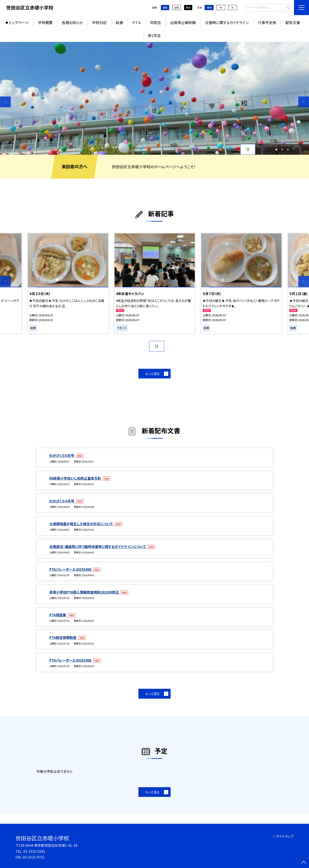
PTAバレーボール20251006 (71, 569)
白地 (177, 8)
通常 (165, 8)
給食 (120, 22)
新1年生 (154, 35)
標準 (209, 8)
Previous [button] (5, 102)
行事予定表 (267, 22)
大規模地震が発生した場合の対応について (82, 524)
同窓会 (155, 22)
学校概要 (45, 22)
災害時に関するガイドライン (227, 22)
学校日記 (99, 22)
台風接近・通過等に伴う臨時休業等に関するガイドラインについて (98, 547)
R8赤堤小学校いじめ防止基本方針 (76, 478)
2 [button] (282, 149)
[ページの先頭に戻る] (304, 863)
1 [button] (276, 149)
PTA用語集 (58, 615)
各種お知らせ (72, 22)
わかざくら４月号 (62, 501)
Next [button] (304, 102)
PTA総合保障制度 (63, 637)
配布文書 (293, 22)
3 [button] (288, 149)
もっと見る (152, 374)
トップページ (19, 22)
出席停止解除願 (183, 22)
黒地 (188, 8)
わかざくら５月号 (62, 455)
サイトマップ (285, 836)
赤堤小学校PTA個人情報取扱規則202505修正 (85, 592)
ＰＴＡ (137, 22)
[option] (154, 98)
